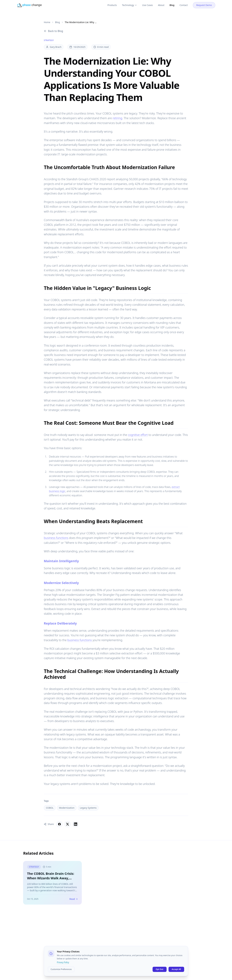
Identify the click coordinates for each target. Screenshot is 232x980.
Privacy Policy (63, 962)
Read (74, 900)
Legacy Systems (88, 808)
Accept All (176, 969)
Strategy (49, 40)
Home (47, 22)
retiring (117, 118)
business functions (56, 538)
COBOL (50, 808)
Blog (58, 22)
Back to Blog (53, 31)
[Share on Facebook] (59, 824)
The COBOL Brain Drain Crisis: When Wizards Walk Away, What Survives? (51, 879)
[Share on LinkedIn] (76, 824)
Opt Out (160, 969)
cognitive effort (138, 435)
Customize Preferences (61, 969)
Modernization (67, 808)
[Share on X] (68, 824)
